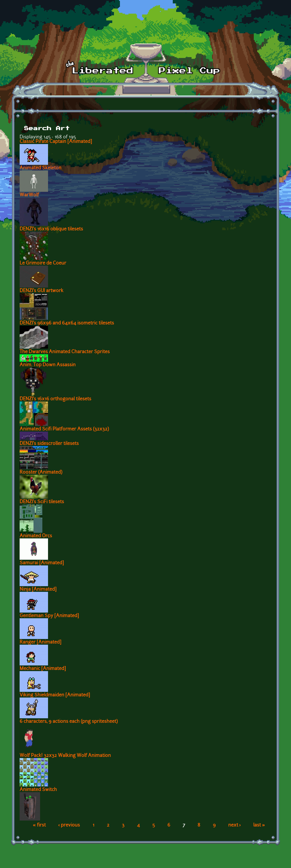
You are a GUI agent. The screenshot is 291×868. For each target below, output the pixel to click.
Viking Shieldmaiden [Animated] (55, 695)
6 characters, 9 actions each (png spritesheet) (69, 722)
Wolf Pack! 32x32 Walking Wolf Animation (65, 756)
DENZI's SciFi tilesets (42, 502)
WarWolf (29, 195)
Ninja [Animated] (38, 590)
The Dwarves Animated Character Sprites (65, 352)
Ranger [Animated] (40, 642)
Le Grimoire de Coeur (43, 263)
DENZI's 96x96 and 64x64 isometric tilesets (67, 323)
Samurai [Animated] (42, 563)
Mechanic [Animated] (43, 669)
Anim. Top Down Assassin (48, 365)
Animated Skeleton (40, 168)
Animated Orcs (36, 536)
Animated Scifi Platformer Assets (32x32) (64, 429)
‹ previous (69, 825)
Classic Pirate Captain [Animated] (56, 142)
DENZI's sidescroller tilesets (49, 444)
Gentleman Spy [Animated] (49, 616)
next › (235, 825)
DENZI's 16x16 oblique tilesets (51, 229)
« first (39, 825)
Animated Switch (38, 790)
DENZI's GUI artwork (41, 291)
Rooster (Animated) (41, 472)
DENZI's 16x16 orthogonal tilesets (55, 399)
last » (259, 825)
